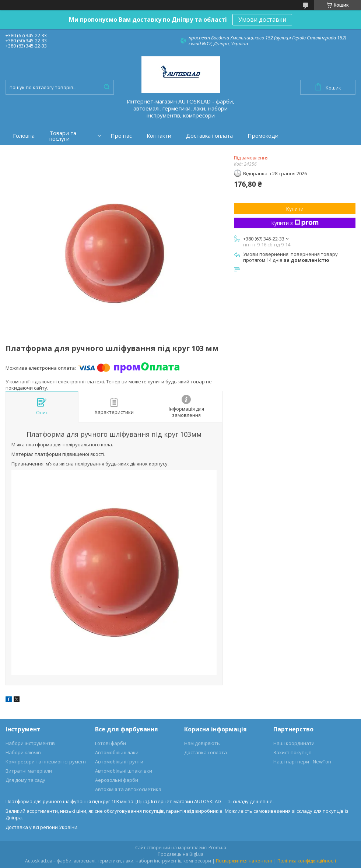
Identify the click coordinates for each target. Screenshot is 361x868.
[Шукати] (106, 87)
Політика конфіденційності (307, 861)
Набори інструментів (30, 743)
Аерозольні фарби (117, 780)
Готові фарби (111, 743)
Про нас (121, 136)
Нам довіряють (202, 743)
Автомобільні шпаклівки (124, 771)
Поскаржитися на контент (244, 861)
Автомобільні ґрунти (119, 762)
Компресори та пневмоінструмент (46, 762)
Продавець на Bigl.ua (180, 854)
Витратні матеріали (29, 771)
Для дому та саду (25, 780)
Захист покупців (292, 752)
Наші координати (294, 743)
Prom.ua (217, 848)
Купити (295, 209)
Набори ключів (23, 752)
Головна (24, 136)
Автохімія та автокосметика (128, 789)
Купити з (295, 223)
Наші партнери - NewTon (302, 762)
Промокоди (263, 136)
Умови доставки (262, 20)
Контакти (159, 136)
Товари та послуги (63, 136)
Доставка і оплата (209, 136)
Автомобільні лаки (117, 752)
